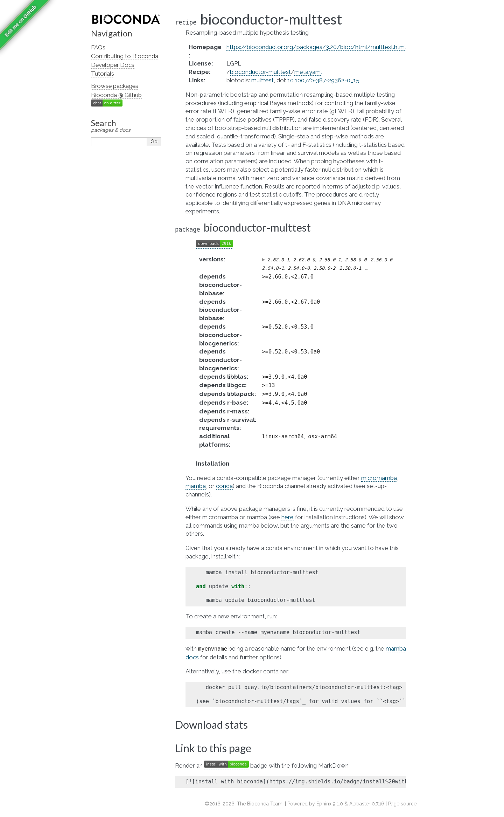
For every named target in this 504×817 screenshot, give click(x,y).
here (288, 517)
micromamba (379, 478)
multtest (262, 80)
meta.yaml (308, 72)
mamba (196, 486)
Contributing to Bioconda (125, 56)
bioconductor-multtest (260, 72)
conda (224, 486)
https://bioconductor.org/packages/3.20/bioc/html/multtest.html (316, 47)
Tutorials (103, 74)
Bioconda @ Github (116, 95)
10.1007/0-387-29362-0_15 (323, 80)
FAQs (98, 47)
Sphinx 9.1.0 (330, 804)
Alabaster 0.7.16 (367, 804)
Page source (402, 804)
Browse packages (115, 86)
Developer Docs (113, 65)
